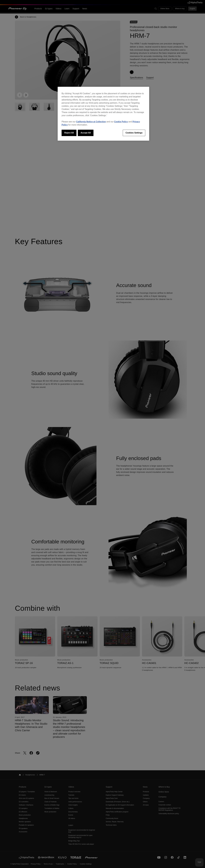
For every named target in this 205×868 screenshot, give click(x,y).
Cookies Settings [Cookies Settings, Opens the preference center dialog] (134, 133)
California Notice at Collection (91, 122)
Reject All (69, 133)
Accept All (86, 133)
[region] (103, 114)
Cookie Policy (121, 122)
